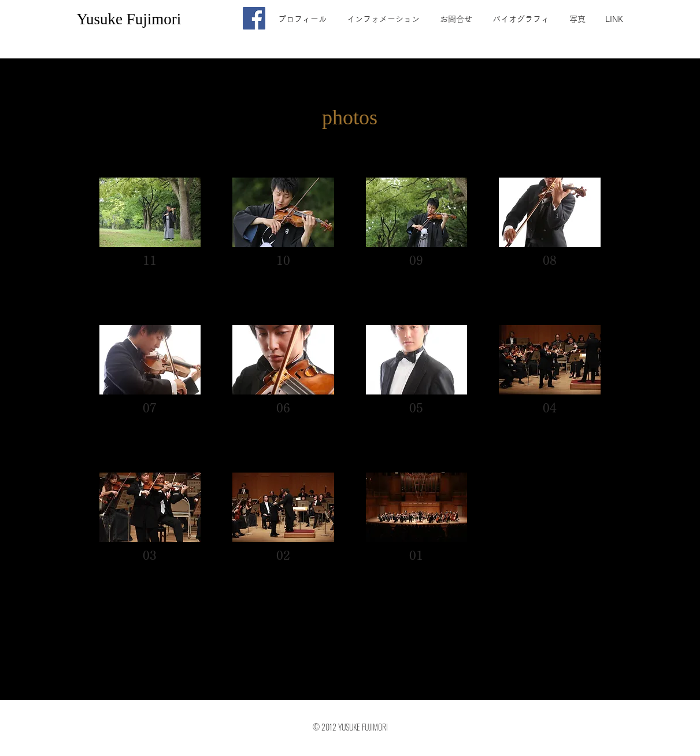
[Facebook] (254, 18)
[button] (150, 235)
